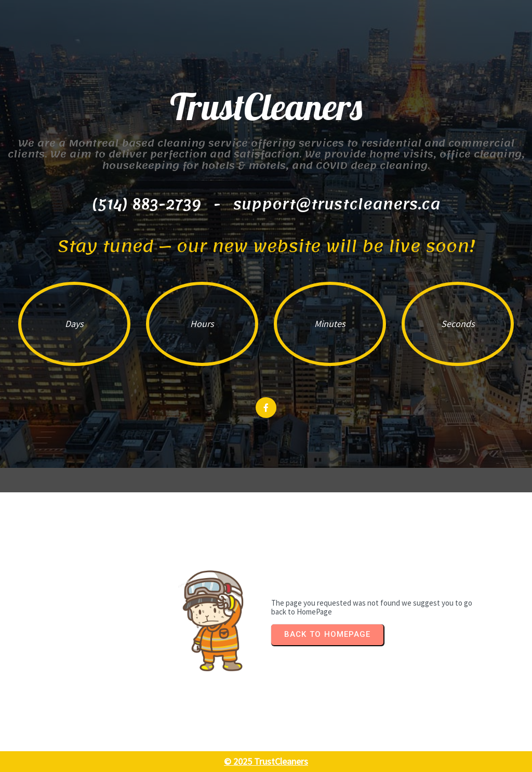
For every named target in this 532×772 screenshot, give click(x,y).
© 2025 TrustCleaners (266, 761)
